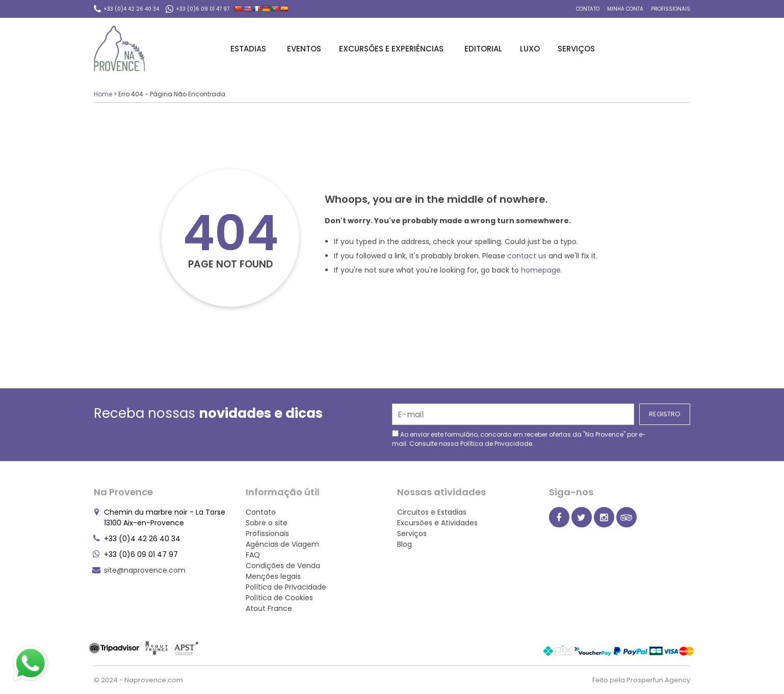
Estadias (250, 49)
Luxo (530, 49)
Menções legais (273, 576)
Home (103, 94)
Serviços (578, 49)
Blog (404, 544)
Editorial (483, 49)
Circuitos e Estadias (432, 512)
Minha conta (625, 9)
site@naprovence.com (145, 570)
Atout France (269, 608)
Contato (588, 9)
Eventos (304, 49)
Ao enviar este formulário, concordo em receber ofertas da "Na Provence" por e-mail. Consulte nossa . (519, 439)
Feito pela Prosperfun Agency (641, 680)
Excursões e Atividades (437, 523)
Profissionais (671, 9)
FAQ (253, 555)
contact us (527, 256)
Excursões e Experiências (393, 49)
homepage (541, 270)
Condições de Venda (283, 566)
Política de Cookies (279, 598)
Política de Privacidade (496, 444)
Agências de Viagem (282, 544)
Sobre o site (267, 523)
